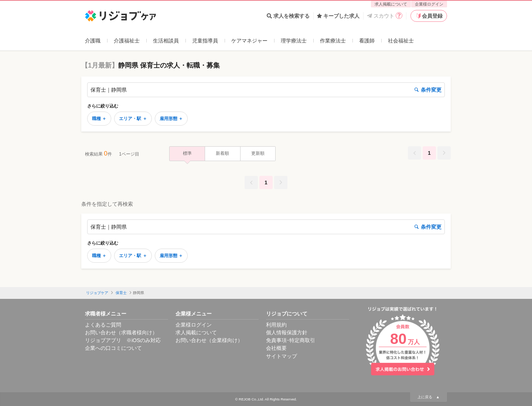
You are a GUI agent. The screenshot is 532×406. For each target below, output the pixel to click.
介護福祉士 (127, 41)
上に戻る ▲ (429, 397)
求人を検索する (288, 16)
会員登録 (429, 16)
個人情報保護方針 (287, 332)
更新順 (258, 153)
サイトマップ (282, 356)
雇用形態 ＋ (171, 119)
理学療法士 (294, 41)
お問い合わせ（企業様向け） (209, 340)
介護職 (93, 41)
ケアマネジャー (249, 41)
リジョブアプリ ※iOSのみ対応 (123, 340)
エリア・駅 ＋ (133, 119)
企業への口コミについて (113, 348)
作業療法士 (333, 41)
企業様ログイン (429, 4)
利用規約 (276, 325)
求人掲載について (391, 4)
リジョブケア (97, 293)
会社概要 (276, 348)
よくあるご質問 (103, 325)
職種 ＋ (99, 119)
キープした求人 (338, 16)
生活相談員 (166, 41)
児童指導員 (205, 41)
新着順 (222, 153)
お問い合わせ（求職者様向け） (121, 332)
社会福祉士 (401, 41)
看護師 (367, 41)
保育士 (121, 293)
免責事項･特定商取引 (291, 340)
